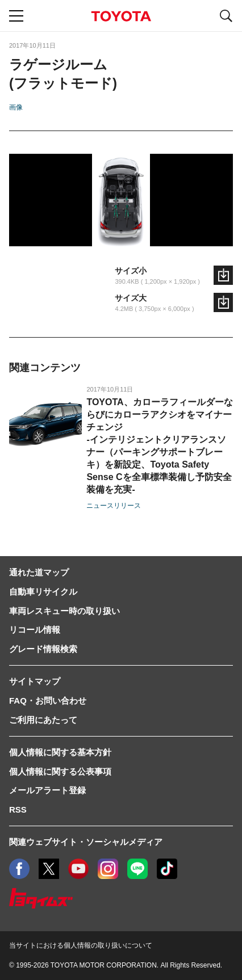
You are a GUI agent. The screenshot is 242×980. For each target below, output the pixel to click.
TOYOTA (121, 16)
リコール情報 (35, 630)
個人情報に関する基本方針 (60, 752)
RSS (18, 809)
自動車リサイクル (43, 592)
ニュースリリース (114, 506)
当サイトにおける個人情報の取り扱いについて (81, 945)
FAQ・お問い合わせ (48, 701)
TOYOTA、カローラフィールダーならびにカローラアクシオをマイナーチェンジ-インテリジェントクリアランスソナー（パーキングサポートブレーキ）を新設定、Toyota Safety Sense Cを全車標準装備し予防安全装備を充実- (159, 446)
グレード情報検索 (43, 649)
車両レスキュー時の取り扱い (64, 611)
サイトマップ (35, 681)
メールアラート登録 (47, 790)
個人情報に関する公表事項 (60, 771)
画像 (16, 107)
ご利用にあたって (43, 720)
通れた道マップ (39, 572)
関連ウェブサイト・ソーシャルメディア (86, 842)
